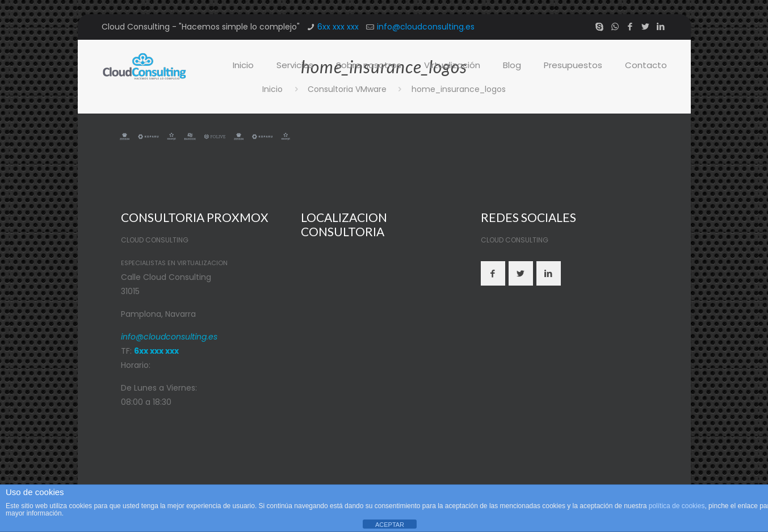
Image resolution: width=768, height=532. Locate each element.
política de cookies (677, 506)
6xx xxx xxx (338, 27)
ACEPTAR (390, 525)
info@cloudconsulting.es (426, 27)
